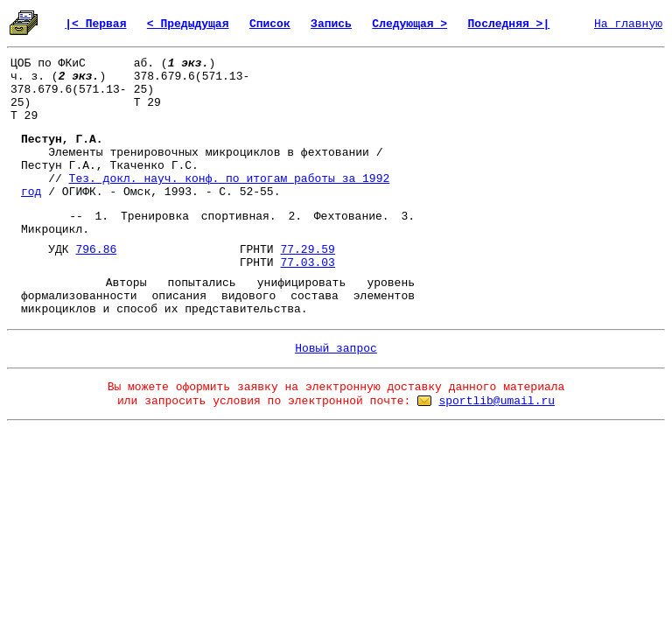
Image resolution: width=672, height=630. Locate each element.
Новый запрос (336, 349)
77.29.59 (307, 250)
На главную (628, 24)
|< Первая (95, 24)
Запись (331, 24)
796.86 (96, 250)
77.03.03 (307, 263)
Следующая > (409, 24)
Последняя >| (509, 24)
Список (270, 24)
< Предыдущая (188, 24)
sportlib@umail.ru (497, 401)
